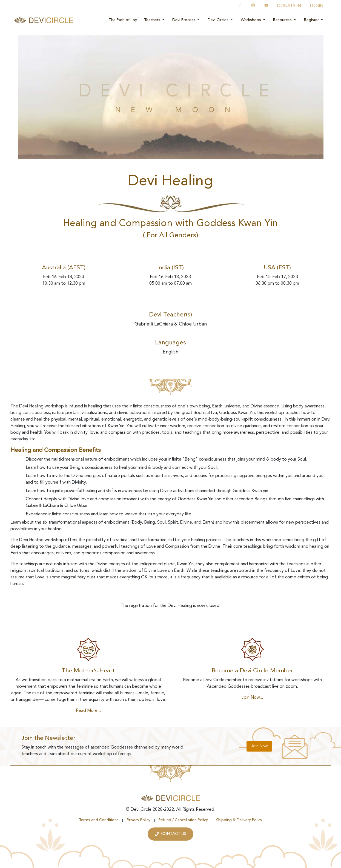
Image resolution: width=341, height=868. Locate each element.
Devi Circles (221, 20)
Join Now (259, 746)
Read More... (88, 711)
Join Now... (252, 698)
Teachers (155, 20)
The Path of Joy (123, 20)
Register (314, 20)
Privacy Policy (139, 820)
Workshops (253, 20)
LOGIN (316, 6)
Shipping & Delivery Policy (239, 820)
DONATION (289, 6)
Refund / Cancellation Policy (183, 820)
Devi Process (186, 20)
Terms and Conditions (99, 820)
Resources (285, 20)
